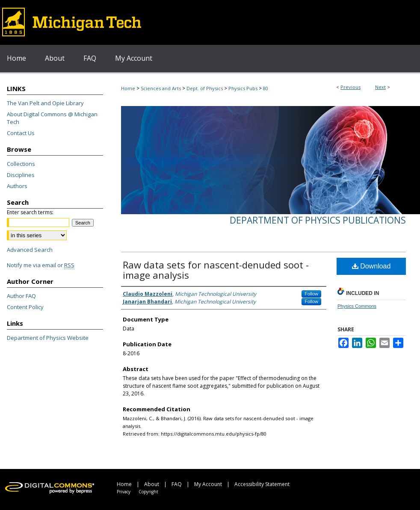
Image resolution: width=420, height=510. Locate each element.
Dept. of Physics (205, 88)
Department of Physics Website (48, 338)
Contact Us (21, 133)
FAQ (177, 484)
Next (380, 87)
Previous (350, 87)
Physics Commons (357, 306)
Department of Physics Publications (318, 220)
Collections (21, 164)
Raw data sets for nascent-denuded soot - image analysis (216, 270)
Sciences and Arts (161, 88)
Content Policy (25, 307)
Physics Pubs (243, 88)
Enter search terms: (30, 212)
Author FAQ (21, 296)
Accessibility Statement (262, 484)
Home (128, 88)
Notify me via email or (41, 265)
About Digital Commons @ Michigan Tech (52, 118)
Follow (311, 294)
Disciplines (21, 175)
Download (371, 266)
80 (266, 88)
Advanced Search (30, 250)
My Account (208, 484)
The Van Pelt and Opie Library (45, 103)
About (152, 484)
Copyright (148, 492)
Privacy (124, 492)
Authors (17, 186)
